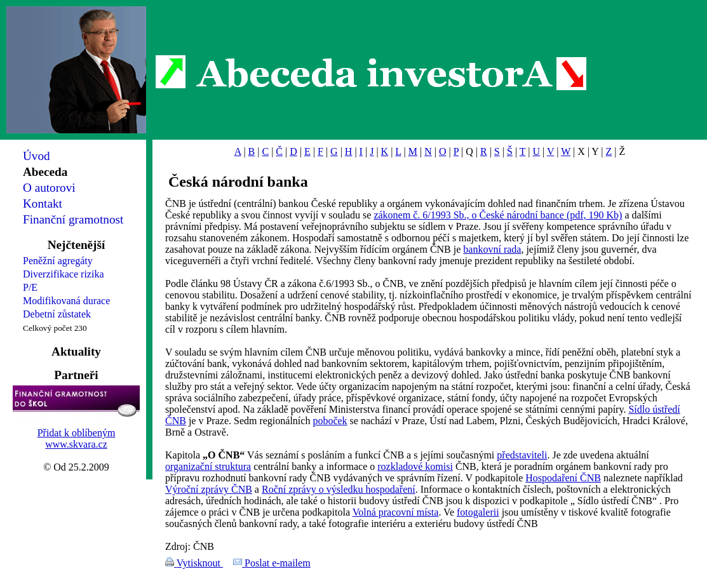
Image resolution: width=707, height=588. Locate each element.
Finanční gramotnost (73, 219)
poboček (330, 421)
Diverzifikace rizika (63, 274)
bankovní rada (492, 249)
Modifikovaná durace (66, 301)
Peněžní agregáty (58, 261)
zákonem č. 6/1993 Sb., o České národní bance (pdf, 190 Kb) (498, 215)
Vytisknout (200, 563)
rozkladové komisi (415, 466)
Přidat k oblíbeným (77, 433)
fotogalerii (478, 512)
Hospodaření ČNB (563, 478)
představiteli (522, 455)
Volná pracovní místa (396, 512)
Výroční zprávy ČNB (209, 489)
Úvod (37, 156)
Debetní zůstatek (57, 314)
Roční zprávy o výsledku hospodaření (339, 489)
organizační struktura (208, 466)
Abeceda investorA (371, 73)
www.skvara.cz (76, 444)
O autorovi (49, 188)
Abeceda (45, 172)
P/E (30, 287)
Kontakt (43, 204)
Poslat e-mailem (278, 563)
